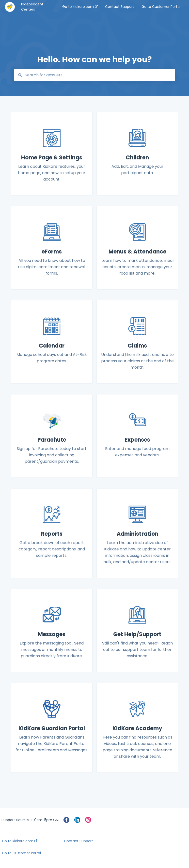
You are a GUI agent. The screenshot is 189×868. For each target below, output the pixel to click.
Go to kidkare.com (20, 841)
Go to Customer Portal (21, 853)
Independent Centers (32, 7)
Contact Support (79, 841)
